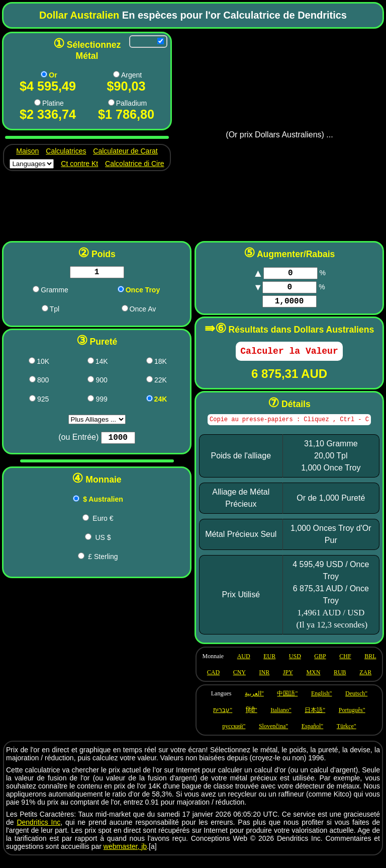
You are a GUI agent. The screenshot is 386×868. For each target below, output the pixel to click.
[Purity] (118, 441)
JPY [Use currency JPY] (288, 682)
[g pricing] (36, 291)
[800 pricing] (32, 381)
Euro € (103, 522)
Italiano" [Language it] (281, 720)
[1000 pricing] (150, 400)
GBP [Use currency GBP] (320, 666)
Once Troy (143, 292)
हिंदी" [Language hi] (252, 720)
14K (102, 363)
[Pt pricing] (37, 102)
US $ (103, 541)
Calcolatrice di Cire (134, 164)
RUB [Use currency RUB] (340, 682)
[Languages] (32, 164)
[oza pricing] (125, 310)
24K (161, 401)
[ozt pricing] (121, 291)
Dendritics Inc (38, 832)
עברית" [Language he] (223, 720)
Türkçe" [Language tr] (347, 736)
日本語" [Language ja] (315, 720)
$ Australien (103, 503)
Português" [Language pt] (352, 720)
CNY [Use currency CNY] (239, 682)
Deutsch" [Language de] (356, 703)
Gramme (54, 292)
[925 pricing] (32, 400)
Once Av (143, 311)
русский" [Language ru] (234, 736)
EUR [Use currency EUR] (269, 666)
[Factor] (289, 306)
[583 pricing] (91, 363)
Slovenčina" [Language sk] (273, 736)
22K (161, 382)
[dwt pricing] (45, 310)
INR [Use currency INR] (265, 682)
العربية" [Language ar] (254, 703)
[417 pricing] (32, 363)
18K (161, 363)
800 (43, 382)
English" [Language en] (322, 703)
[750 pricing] (150, 363)
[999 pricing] (91, 400)
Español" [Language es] (313, 736)
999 (101, 401)
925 (43, 401)
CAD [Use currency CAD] (213, 682)
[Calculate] (289, 358)
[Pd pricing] (111, 102)
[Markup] (291, 274)
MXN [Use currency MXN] (313, 682)
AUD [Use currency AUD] (244, 666)
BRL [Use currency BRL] (370, 666)
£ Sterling (103, 561)
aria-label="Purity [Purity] (97, 421)
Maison (27, 151)
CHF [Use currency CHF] (345, 666)
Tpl (55, 311)
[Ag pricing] (116, 74)
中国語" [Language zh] (287, 703)
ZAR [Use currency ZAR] (365, 682)
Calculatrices (66, 151)
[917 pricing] (150, 381)
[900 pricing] (91, 381)
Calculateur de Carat (125, 151)
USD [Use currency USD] (295, 666)
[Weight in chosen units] (97, 273)
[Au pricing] (44, 74)
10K (43, 363)
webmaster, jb (125, 856)
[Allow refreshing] (161, 41)
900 (101, 382)
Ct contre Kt (79, 164)
